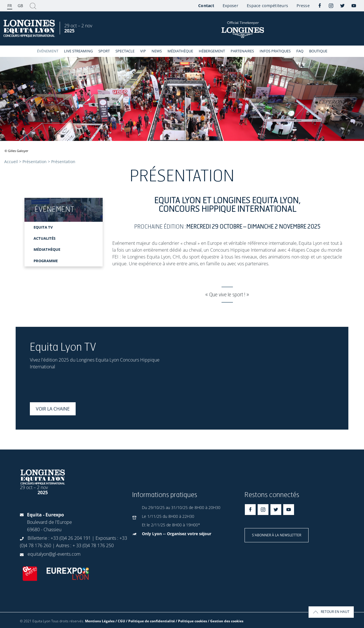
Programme (46, 261)
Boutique (318, 51)
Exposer (230, 6)
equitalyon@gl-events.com (54, 554)
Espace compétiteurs (267, 6)
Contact (206, 6)
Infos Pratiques (275, 51)
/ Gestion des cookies (226, 621)
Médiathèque (180, 51)
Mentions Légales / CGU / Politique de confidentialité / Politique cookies (146, 621)
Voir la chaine (53, 409)
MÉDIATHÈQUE (47, 249)
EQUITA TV (43, 227)
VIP (143, 51)
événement (48, 51)
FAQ (300, 51)
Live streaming (78, 51)
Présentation (35, 162)
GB (20, 6)
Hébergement (212, 51)
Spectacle (125, 51)
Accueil (11, 162)
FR (10, 6)
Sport (104, 51)
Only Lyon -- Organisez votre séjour (177, 534)
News (157, 51)
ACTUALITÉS (45, 238)
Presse (303, 6)
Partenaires (242, 51)
